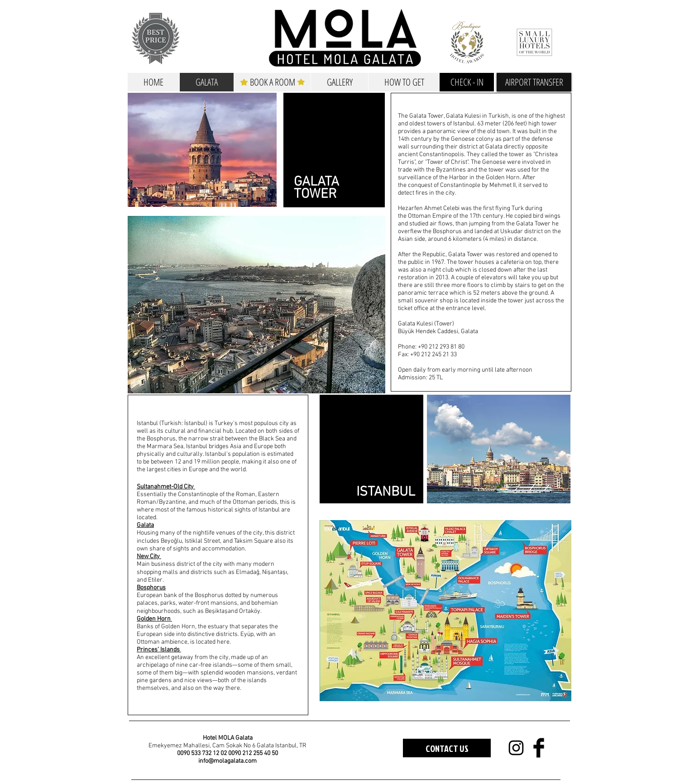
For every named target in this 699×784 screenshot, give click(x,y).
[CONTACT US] (447, 748)
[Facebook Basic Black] (539, 748)
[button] (534, 82)
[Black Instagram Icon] (516, 748)
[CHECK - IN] (467, 82)
